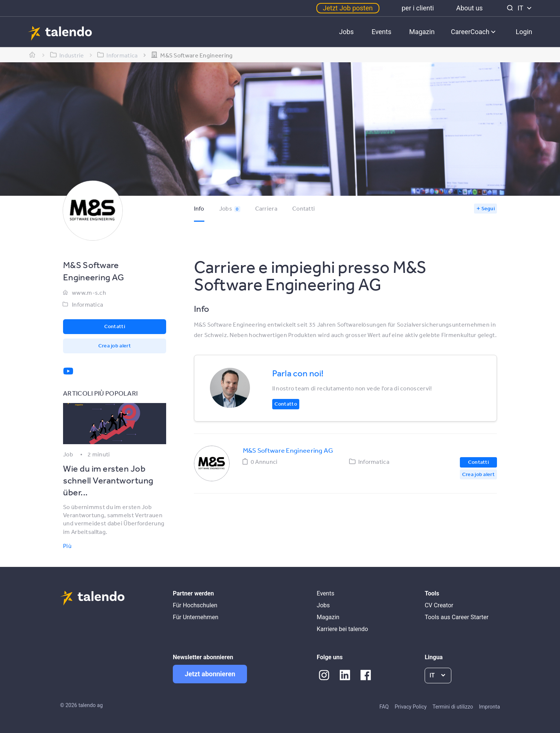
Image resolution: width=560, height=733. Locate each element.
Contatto (286, 404)
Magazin (422, 32)
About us (470, 8)
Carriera (266, 208)
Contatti (304, 208)
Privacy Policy (411, 707)
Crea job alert (115, 346)
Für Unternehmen (196, 617)
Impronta (490, 707)
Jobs (346, 32)
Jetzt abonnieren (210, 674)
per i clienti (418, 8)
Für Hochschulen (195, 605)
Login (524, 32)
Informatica (88, 304)
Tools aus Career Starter (457, 617)
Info (199, 208)
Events (381, 32)
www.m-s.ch (89, 293)
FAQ (384, 707)
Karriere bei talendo (342, 629)
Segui (488, 208)
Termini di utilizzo (453, 707)
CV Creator (439, 605)
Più (67, 546)
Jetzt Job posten (348, 8)
